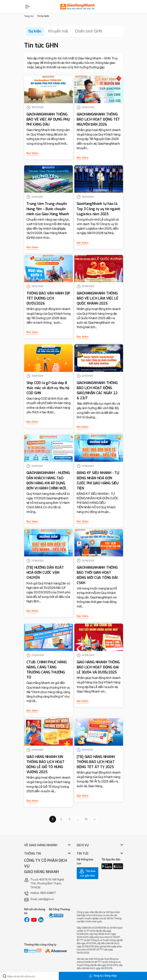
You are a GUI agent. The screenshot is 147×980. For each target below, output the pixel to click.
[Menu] (27, 7)
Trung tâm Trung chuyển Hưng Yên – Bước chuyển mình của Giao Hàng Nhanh (48, 209)
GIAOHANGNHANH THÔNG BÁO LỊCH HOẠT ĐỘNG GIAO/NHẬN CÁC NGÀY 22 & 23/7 (97, 390)
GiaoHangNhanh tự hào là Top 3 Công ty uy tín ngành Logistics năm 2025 (98, 209)
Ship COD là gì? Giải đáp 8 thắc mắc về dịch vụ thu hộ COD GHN (48, 388)
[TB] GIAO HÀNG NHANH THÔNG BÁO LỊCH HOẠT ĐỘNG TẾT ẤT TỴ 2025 (96, 762)
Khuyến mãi (58, 31)
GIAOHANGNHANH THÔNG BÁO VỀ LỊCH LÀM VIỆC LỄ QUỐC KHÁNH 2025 (98, 298)
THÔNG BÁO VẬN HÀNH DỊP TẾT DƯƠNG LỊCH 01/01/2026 (48, 298)
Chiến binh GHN (89, 31)
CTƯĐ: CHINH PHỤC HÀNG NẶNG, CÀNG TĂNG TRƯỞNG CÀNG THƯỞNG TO (47, 670)
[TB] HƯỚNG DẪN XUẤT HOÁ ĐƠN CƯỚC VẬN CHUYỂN (45, 573)
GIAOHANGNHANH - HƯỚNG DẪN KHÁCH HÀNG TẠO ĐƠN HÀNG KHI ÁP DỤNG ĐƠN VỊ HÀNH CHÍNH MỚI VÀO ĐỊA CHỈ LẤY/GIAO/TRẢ (48, 481)
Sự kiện (35, 31)
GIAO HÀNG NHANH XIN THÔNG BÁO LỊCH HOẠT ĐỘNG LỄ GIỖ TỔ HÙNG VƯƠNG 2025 (45, 764)
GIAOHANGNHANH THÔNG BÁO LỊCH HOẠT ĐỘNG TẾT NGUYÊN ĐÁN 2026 (98, 119)
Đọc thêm (32, 153)
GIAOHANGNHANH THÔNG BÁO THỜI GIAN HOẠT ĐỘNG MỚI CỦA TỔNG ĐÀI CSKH (97, 575)
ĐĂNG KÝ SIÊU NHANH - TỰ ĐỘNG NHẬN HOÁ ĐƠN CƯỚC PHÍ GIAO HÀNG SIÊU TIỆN (98, 480)
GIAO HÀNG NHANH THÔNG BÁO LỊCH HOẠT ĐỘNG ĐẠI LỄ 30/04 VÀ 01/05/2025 (98, 667)
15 (86, 819)
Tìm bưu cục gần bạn (87, 873)
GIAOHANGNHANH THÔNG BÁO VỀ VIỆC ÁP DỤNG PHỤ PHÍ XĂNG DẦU (48, 119)
